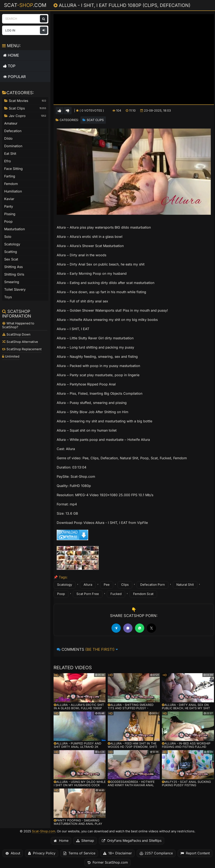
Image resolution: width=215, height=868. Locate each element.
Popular (14, 77)
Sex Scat (11, 259)
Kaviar (9, 199)
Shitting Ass (13, 267)
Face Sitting (13, 169)
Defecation (13, 131)
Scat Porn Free (88, 594)
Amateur (11, 123)
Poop (61, 594)
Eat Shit (10, 154)
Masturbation (14, 229)
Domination (13, 146)
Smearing (12, 282)
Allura (88, 585)
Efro (8, 161)
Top (9, 66)
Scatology (65, 585)
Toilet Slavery (15, 290)
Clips (125, 585)
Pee (107, 585)
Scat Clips (95, 120)
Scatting (11, 252)
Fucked (116, 594)
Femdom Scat (143, 594)
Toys (8, 297)
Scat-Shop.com (44, 831)
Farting (10, 176)
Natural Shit (185, 585)
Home (11, 55)
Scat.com (25, 5)
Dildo (8, 139)
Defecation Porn (153, 585)
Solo (8, 237)
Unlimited (11, 357)
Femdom (11, 184)
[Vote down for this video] (68, 111)
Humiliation (13, 191)
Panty (9, 206)
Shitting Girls (14, 274)
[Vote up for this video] (60, 111)
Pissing (10, 214)
